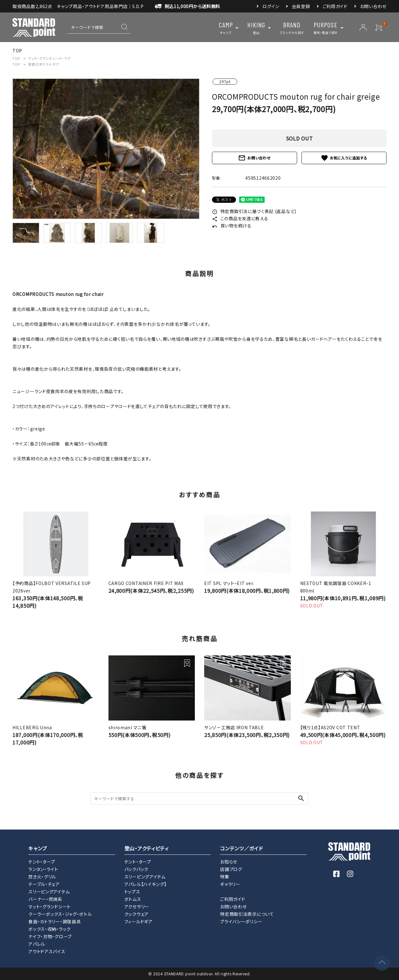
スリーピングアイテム (49, 892)
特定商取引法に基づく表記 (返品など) (254, 211)
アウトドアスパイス (47, 951)
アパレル (37, 944)
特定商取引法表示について (247, 914)
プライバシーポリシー (241, 921)
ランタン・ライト (43, 869)
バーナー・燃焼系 (45, 899)
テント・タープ (42, 862)
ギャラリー (230, 884)
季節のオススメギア (43, 64)
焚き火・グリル (42, 877)
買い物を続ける (232, 226)
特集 (225, 877)
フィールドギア (139, 921)
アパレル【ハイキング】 (146, 884)
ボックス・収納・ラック (50, 929)
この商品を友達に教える (240, 218)
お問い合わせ (373, 6)
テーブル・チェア (44, 884)
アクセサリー (137, 906)
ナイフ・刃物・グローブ (50, 936)
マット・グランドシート (50, 906)
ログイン (271, 6)
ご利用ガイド (335, 6)
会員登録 (301, 6)
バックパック (136, 869)
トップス (132, 892)
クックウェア (137, 914)
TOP (16, 58)
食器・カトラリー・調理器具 (55, 921)
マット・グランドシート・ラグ (49, 58)
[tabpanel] (106, 149)
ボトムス (133, 899)
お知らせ (229, 862)
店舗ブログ (231, 869)
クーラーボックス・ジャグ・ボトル (60, 914)
